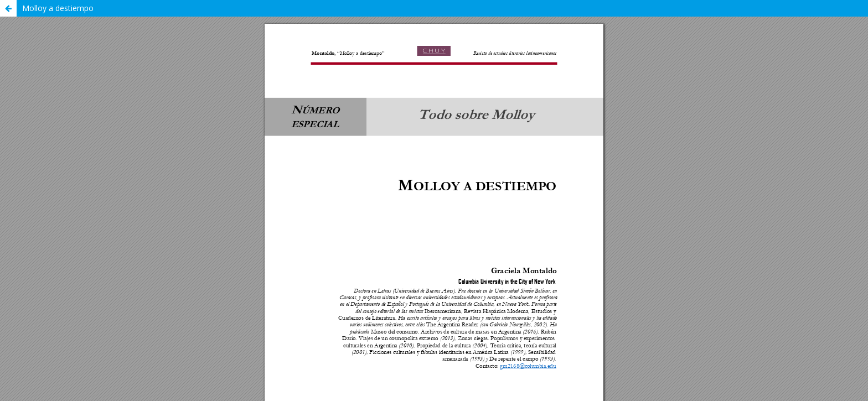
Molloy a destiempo (58, 8)
